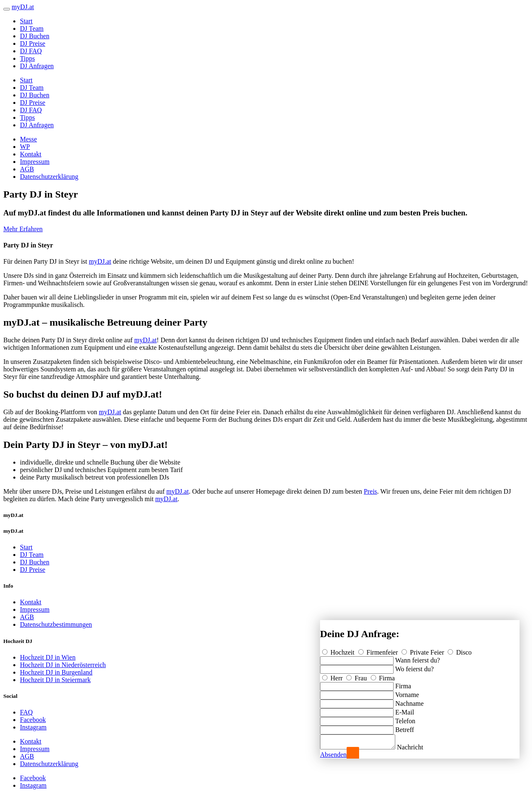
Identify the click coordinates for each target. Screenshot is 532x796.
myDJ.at (100, 261)
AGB (27, 169)
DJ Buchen (35, 36)
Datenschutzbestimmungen (56, 624)
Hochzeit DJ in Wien (48, 657)
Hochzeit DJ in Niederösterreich (63, 665)
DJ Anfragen (37, 66)
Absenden (333, 755)
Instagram (33, 727)
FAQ (26, 712)
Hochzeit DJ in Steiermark (55, 680)
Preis (370, 491)
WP (25, 147)
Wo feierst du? (415, 666)
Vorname (407, 692)
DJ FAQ (31, 51)
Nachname (409, 701)
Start (26, 21)
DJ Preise (33, 43)
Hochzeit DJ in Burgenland (56, 672)
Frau (357, 676)
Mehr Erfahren (23, 229)
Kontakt (31, 154)
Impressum (35, 162)
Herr (333, 676)
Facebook (33, 720)
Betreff (405, 727)
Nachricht (418, 747)
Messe (28, 139)
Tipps (27, 58)
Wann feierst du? (418, 658)
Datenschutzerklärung (49, 177)
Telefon (405, 718)
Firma (383, 676)
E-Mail (405, 710)
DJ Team (32, 28)
